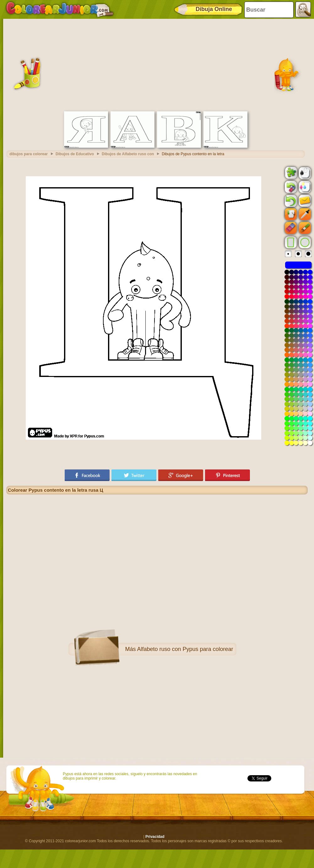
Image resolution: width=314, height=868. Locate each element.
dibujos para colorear (29, 154)
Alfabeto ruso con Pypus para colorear (185, 649)
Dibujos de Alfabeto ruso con (128, 154)
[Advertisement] (157, 64)
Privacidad (155, 837)
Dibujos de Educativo (75, 154)
